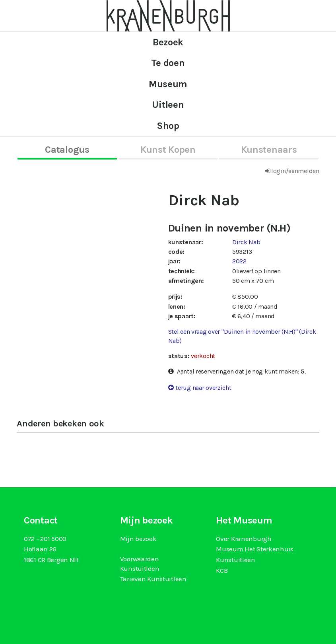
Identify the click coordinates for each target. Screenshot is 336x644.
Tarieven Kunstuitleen (153, 579)
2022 (239, 261)
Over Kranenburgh (244, 539)
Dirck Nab (246, 242)
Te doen (168, 63)
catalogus (67, 150)
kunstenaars (269, 150)
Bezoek (168, 42)
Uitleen (168, 105)
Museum (168, 84)
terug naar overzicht (203, 388)
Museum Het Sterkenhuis (255, 549)
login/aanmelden (295, 171)
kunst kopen (168, 150)
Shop (168, 126)
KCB (222, 570)
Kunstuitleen (236, 560)
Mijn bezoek (138, 539)
